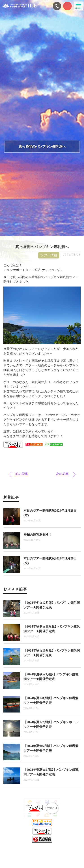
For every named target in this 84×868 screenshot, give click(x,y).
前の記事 (22, 474)
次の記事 (62, 474)
